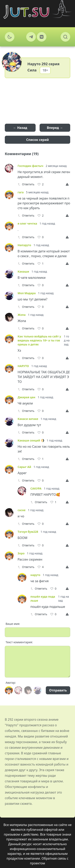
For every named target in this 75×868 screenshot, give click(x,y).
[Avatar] (9, 690)
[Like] (41, 184)
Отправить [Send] (58, 690)
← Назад (20, 128)
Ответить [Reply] (26, 184)
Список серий (37, 140)
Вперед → (55, 128)
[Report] (68, 184)
